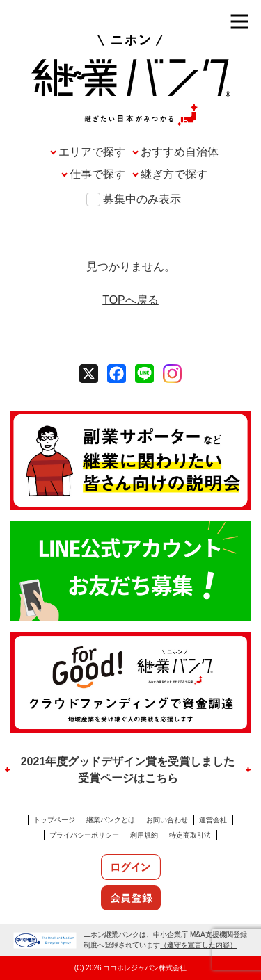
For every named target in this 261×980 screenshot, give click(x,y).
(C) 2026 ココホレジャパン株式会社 (131, 968)
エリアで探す (92, 152)
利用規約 (144, 835)
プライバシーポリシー (84, 835)
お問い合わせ (167, 820)
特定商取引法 (190, 835)
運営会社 (213, 820)
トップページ (54, 820)
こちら (161, 778)
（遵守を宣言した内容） (198, 945)
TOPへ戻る (130, 300)
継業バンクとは (111, 820)
